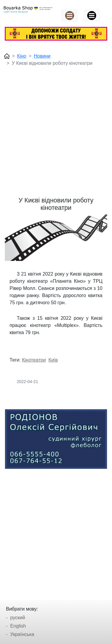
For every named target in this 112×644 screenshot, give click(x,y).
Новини (42, 56)
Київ (53, 360)
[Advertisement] (56, 128)
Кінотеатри (34, 360)
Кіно (22, 56)
